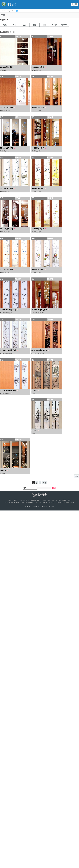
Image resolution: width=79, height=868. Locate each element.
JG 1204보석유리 (38, 229)
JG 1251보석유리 (7, 107)
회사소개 (27, 507)
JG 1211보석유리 (38, 107)
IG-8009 (3, 470)
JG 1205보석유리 (7, 229)
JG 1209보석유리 (38, 148)
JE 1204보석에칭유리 (40, 350)
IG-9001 (35, 391)
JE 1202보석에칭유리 (8, 391)
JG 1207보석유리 (38, 188)
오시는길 (51, 507)
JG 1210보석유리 (7, 148)
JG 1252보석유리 (38, 67)
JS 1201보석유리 (7, 67)
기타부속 (64, 25)
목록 (76, 476)
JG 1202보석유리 (38, 269)
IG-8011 (35, 431)
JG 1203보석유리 (7, 269)
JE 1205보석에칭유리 (8, 350)
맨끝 (44, 483)
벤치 (44, 25)
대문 (15, 25)
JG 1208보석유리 (7, 188)
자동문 (54, 25)
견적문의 (43, 507)
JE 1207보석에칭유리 (8, 310)
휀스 (35, 25)
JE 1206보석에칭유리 (40, 310)
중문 (25, 25)
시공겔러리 (35, 507)
